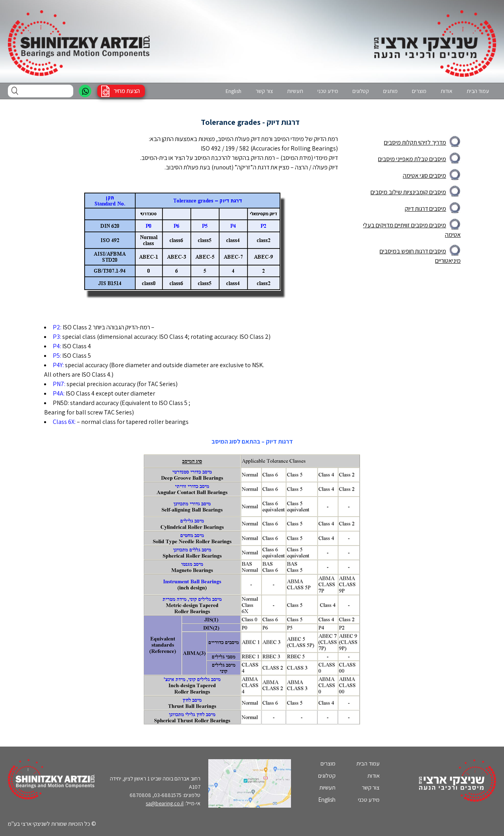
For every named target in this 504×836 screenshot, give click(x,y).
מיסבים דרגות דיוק (425, 209)
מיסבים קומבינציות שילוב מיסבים (408, 192)
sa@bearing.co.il (165, 803)
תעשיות (295, 91)
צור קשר (264, 91)
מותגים (390, 91)
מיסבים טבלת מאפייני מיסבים (412, 159)
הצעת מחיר (127, 91)
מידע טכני (328, 91)
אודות (447, 91)
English (233, 91)
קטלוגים (361, 91)
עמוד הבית (478, 91)
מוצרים (419, 91)
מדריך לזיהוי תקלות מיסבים (415, 142)
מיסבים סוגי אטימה (424, 176)
